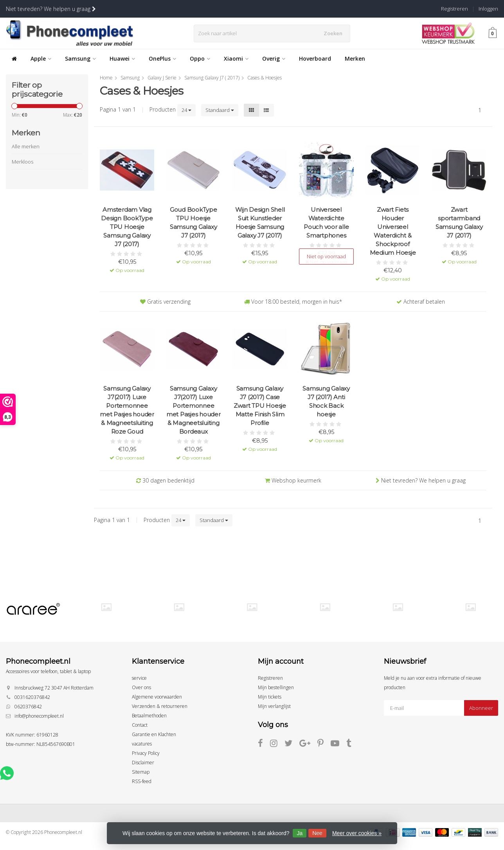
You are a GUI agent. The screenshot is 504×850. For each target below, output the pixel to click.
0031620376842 (32, 697)
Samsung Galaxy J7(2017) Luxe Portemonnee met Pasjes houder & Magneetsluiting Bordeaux (193, 410)
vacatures (142, 744)
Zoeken (335, 33)
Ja (300, 833)
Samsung (80, 59)
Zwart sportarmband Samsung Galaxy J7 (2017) (459, 222)
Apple (41, 59)
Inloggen (488, 9)
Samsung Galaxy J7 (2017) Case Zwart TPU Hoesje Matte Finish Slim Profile (260, 406)
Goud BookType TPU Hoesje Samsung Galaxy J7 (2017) (193, 222)
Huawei (122, 59)
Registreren (454, 9)
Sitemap (141, 772)
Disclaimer (143, 763)
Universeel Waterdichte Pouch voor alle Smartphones (326, 222)
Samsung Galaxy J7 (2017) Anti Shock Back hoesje (326, 401)
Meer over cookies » (357, 833)
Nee (317, 833)
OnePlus (162, 59)
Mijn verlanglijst (274, 706)
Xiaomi (236, 59)
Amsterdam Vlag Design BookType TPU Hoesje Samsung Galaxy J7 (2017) (127, 227)
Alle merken (26, 146)
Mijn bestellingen (276, 687)
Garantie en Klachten (154, 734)
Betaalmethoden (149, 716)
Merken (355, 59)
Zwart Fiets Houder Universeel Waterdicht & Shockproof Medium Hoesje (393, 231)
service (139, 678)
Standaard (220, 110)
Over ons (141, 687)
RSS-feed (142, 781)
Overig (274, 59)
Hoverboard (315, 59)
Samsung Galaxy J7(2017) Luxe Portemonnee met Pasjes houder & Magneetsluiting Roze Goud (127, 410)
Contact (140, 725)
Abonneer (481, 708)
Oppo (200, 59)
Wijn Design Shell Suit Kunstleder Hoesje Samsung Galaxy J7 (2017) (260, 222)
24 (186, 110)
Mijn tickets (270, 697)
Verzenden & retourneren (160, 706)
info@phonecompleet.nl (39, 716)
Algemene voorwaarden (157, 697)
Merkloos (22, 162)
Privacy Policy (146, 753)
